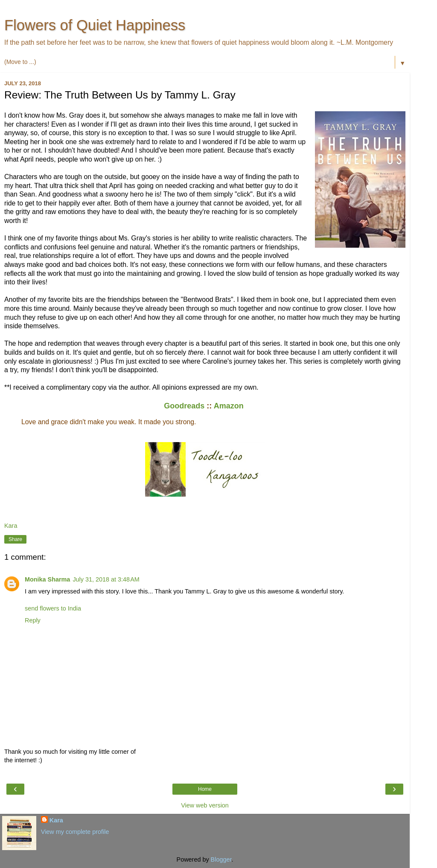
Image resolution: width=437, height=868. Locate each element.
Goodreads (184, 406)
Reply (33, 620)
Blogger (221, 859)
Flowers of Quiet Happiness (95, 25)
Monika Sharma (47, 579)
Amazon (230, 406)
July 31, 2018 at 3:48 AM (106, 579)
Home (205, 789)
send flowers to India (53, 608)
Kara (56, 820)
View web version (205, 805)
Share (15, 539)
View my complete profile (75, 832)
